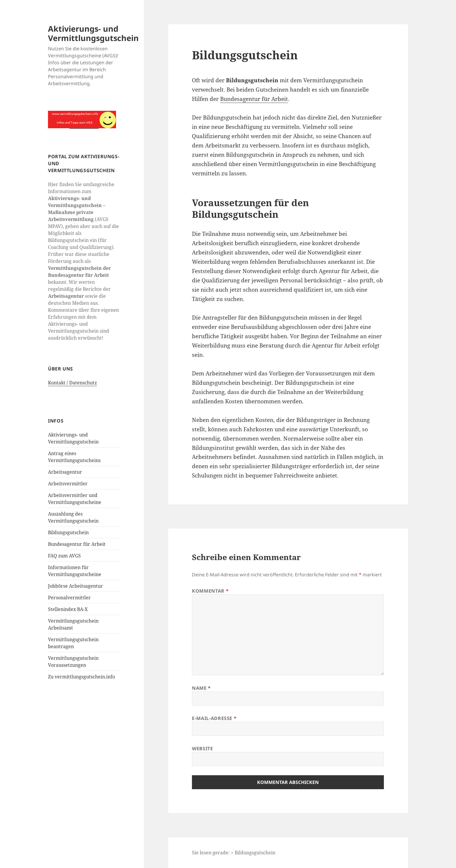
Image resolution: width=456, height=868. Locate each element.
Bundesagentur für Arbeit (77, 544)
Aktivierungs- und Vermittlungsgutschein (93, 33)
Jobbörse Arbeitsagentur (75, 586)
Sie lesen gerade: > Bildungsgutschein (234, 853)
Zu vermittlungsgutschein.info (81, 677)
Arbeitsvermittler (68, 484)
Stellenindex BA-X (68, 609)
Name (201, 688)
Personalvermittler (69, 598)
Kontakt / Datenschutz (72, 383)
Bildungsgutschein (68, 532)
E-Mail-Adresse (214, 718)
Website (202, 748)
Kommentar (210, 591)
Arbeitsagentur (65, 472)
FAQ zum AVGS (64, 556)
